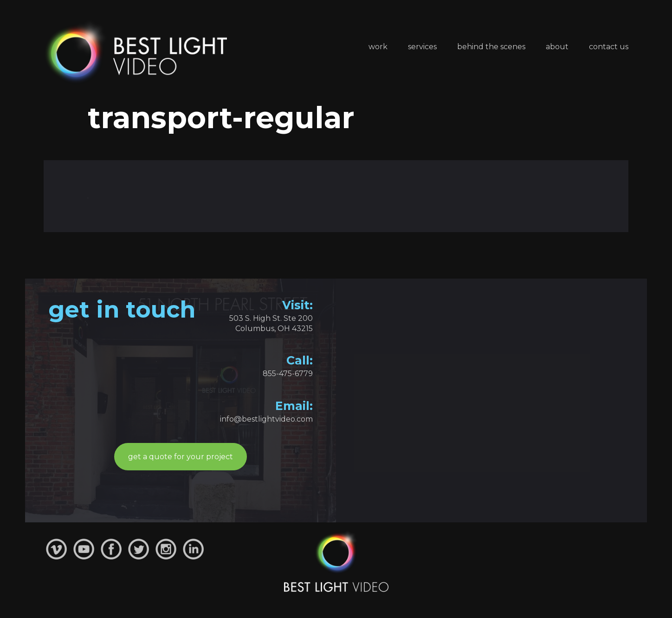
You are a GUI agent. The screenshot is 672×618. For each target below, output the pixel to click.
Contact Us (609, 47)
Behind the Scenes (491, 47)
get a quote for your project (181, 457)
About (557, 47)
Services (422, 47)
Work (378, 47)
